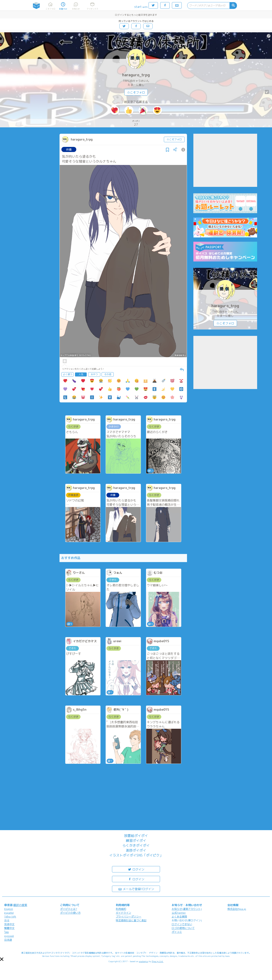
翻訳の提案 (20, 905)
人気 (81, 374)
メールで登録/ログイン (136, 889)
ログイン (136, 869)
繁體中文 (9, 928)
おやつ (94, 374)
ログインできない (182, 924)
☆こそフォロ (136, 92)
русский (9, 936)
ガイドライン (123, 913)
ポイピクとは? (69, 909)
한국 (7, 920)
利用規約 (121, 909)
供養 (69, 149)
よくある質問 (179, 917)
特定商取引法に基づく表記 (131, 920)
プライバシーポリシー (129, 917)
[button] (2, 959)
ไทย (6, 932)
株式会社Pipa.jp (237, 909)
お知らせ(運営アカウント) (187, 909)
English (9, 909)
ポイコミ (177, 932)
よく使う (68, 374)
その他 (108, 374)
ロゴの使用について (183, 928)
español (9, 913)
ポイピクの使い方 (70, 913)
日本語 (8, 940)
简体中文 (9, 924)
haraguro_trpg (136, 75)
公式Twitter (179, 913)
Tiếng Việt (10, 917)
